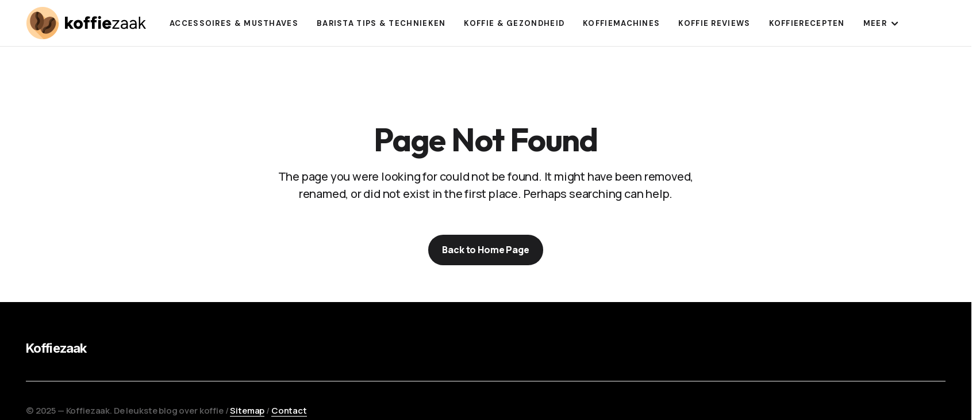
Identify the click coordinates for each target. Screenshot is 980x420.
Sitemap (247, 411)
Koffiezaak (56, 348)
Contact (289, 411)
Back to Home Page (485, 250)
